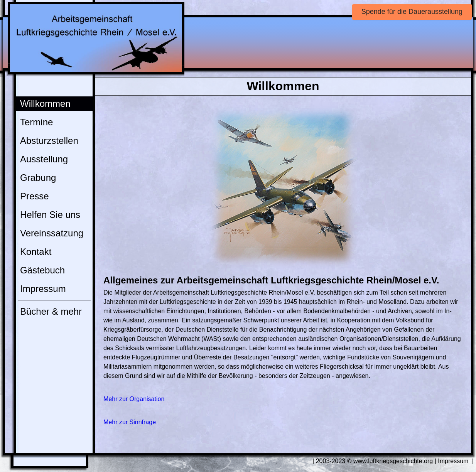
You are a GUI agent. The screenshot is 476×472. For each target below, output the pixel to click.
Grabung (38, 178)
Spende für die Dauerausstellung (412, 12)
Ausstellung (44, 159)
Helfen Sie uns (50, 215)
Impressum (43, 289)
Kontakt (36, 252)
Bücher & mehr (51, 311)
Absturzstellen (49, 141)
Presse (35, 196)
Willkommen (45, 104)
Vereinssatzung (52, 233)
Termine (36, 122)
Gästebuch (42, 270)
